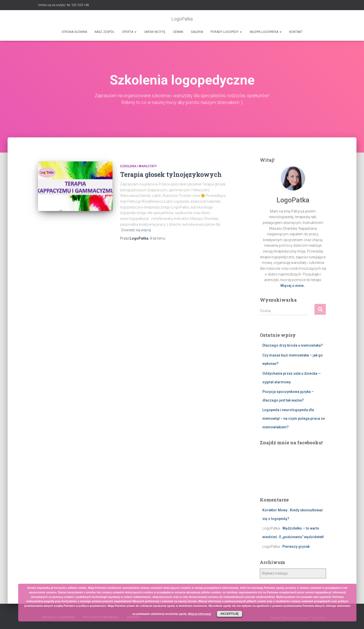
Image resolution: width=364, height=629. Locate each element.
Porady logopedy (226, 32)
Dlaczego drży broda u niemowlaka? (293, 345)
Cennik (178, 32)
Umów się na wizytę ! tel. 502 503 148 (63, 5)
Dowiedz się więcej (136, 230)
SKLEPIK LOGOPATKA (266, 32)
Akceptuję (229, 614)
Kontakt (296, 32)
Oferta (129, 32)
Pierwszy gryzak (296, 547)
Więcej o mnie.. (293, 286)
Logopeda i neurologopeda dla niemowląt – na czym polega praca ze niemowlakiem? (294, 418)
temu (158, 238)
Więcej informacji (199, 614)
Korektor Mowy (275, 510)
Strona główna (74, 32)
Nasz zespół (104, 32)
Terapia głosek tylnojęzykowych (171, 174)
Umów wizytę (155, 32)
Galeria (197, 32)
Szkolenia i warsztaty (138, 166)
